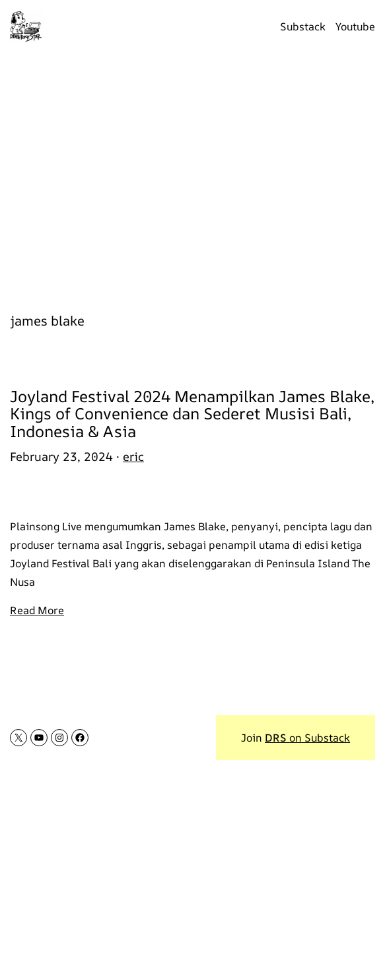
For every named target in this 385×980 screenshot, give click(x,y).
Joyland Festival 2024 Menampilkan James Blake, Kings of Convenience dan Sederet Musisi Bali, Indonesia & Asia (192, 414)
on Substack (307, 738)
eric (133, 456)
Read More (37, 610)
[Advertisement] (192, 175)
